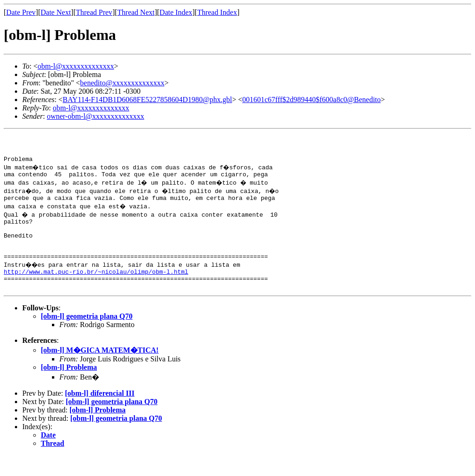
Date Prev (21, 12)
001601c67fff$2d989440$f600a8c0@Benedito (311, 100)
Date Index (176, 12)
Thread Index (217, 12)
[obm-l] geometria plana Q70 (87, 337)
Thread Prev (94, 12)
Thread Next (136, 12)
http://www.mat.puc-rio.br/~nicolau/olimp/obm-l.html (96, 289)
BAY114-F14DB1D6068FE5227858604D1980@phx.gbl (147, 100)
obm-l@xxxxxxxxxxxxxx (76, 66)
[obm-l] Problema (69, 388)
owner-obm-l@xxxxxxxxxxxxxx (96, 116)
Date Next (56, 12)
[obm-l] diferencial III (100, 414)
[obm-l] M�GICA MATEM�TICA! (100, 371)
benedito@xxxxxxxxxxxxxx (122, 83)
